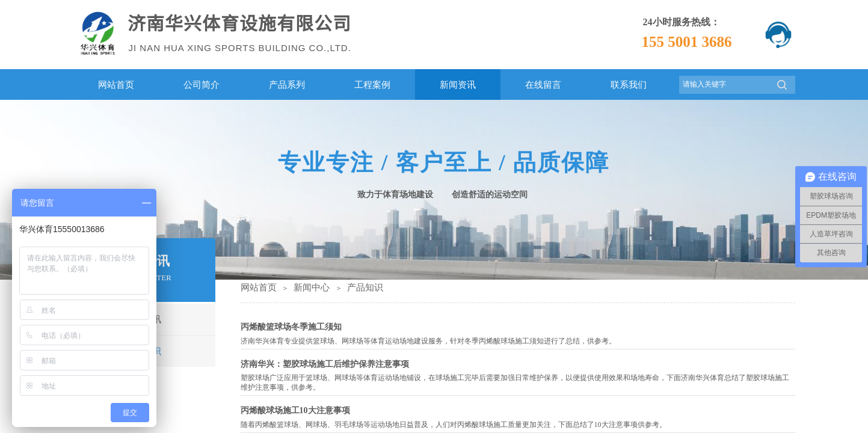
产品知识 (365, 287)
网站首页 (259, 287)
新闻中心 (312, 287)
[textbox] (725, 84)
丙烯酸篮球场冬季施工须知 (291, 327)
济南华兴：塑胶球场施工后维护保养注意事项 (325, 364)
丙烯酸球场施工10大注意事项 (295, 410)
